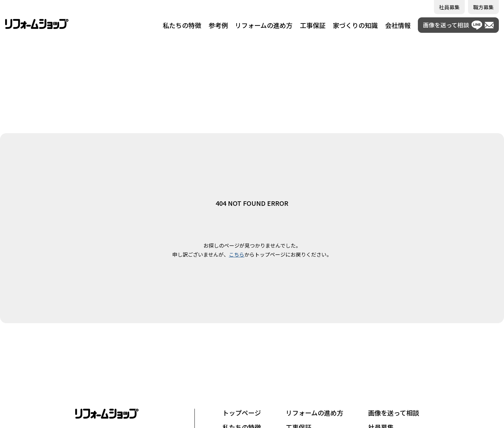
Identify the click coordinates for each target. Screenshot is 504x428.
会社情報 (398, 25)
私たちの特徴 (182, 25)
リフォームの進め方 (264, 25)
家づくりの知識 (355, 25)
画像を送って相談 (394, 413)
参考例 (218, 25)
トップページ (242, 413)
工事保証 (313, 25)
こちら (237, 254)
